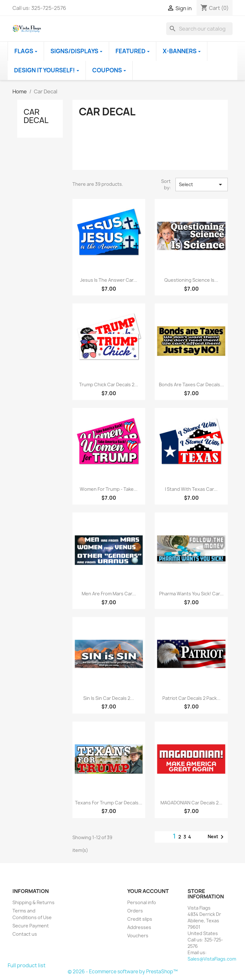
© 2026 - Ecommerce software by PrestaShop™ (123, 972)
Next (217, 837)
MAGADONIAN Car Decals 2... (191, 803)
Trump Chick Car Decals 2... (109, 385)
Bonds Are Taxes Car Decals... (191, 385)
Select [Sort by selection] (202, 185)
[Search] (199, 29)
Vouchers (138, 936)
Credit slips (140, 919)
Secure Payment (31, 926)
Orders (135, 911)
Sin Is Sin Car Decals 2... (109, 698)
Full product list (27, 965)
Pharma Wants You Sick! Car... (191, 594)
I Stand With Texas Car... (191, 489)
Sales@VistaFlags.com (212, 959)
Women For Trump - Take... (109, 489)
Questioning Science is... (191, 280)
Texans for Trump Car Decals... (109, 803)
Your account (148, 891)
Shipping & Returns (33, 902)
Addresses (139, 927)
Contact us (25, 934)
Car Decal (36, 116)
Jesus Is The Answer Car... (109, 280)
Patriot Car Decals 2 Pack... (191, 698)
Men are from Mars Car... (109, 594)
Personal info (142, 902)
